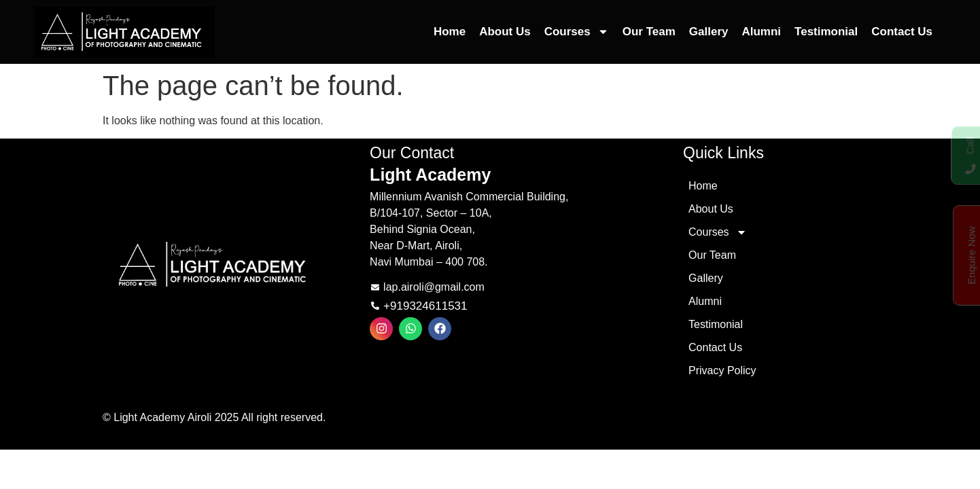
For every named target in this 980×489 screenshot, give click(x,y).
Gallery (709, 32)
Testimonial (826, 32)
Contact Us (902, 32)
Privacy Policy (722, 370)
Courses (577, 32)
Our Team (649, 32)
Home (450, 32)
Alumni (761, 32)
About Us (505, 32)
